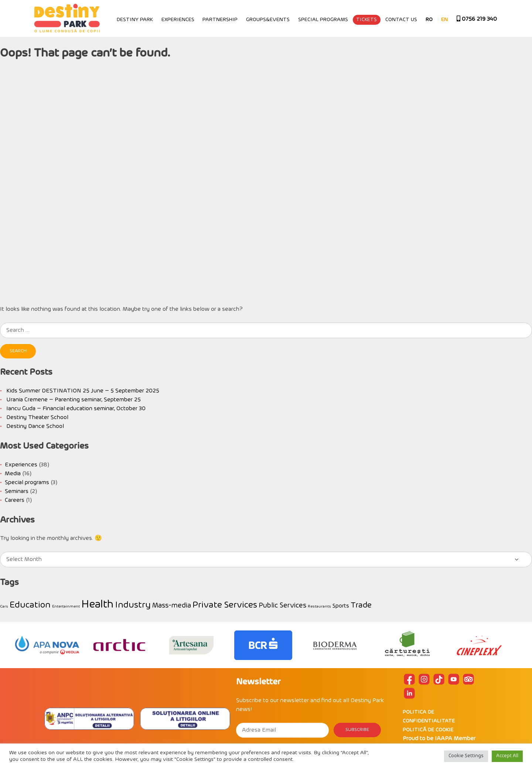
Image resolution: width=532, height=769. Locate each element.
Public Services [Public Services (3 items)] (282, 606)
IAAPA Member (455, 739)
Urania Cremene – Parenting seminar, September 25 (74, 400)
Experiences (178, 20)
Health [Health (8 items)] (97, 605)
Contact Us (401, 20)
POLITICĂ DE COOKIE (428, 730)
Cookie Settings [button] (466, 756)
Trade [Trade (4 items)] (361, 605)
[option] (47, 645)
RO (429, 20)
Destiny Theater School (37, 418)
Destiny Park (135, 20)
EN (444, 20)
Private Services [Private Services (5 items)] (225, 605)
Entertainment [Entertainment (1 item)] (66, 607)
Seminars (17, 491)
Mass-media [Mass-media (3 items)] (172, 606)
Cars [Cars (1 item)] (4, 607)
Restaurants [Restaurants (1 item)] (319, 607)
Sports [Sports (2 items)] (341, 606)
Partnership (220, 20)
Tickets (366, 20)
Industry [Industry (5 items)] (133, 605)
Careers (15, 500)
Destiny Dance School (35, 426)
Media (13, 474)
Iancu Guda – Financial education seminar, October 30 (76, 409)
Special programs (323, 20)
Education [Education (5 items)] (30, 605)
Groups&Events (268, 20)
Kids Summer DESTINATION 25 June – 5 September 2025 (83, 391)
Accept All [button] (507, 756)
